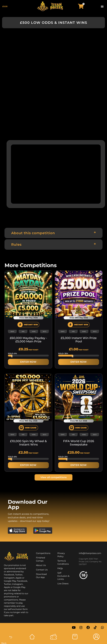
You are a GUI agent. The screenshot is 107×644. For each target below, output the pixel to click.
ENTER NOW (28, 362)
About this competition (33, 233)
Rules (16, 245)
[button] (102, 6)
